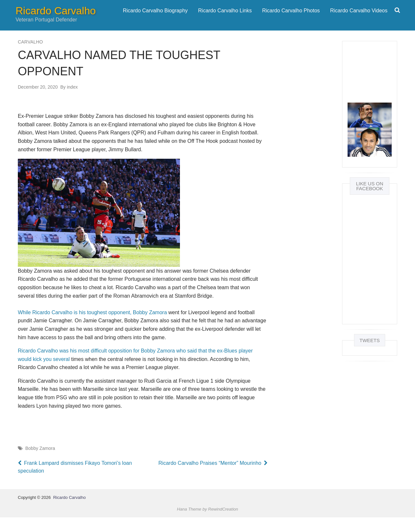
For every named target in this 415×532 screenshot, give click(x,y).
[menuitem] (155, 18)
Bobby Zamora (40, 463)
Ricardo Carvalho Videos (359, 18)
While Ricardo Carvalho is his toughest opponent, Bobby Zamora (92, 327)
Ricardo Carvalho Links (225, 18)
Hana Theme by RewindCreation (208, 524)
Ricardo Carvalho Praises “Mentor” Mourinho (208, 477)
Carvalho (30, 56)
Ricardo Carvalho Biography (155, 18)
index (69, 102)
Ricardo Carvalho (56, 18)
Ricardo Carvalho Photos (291, 18)
